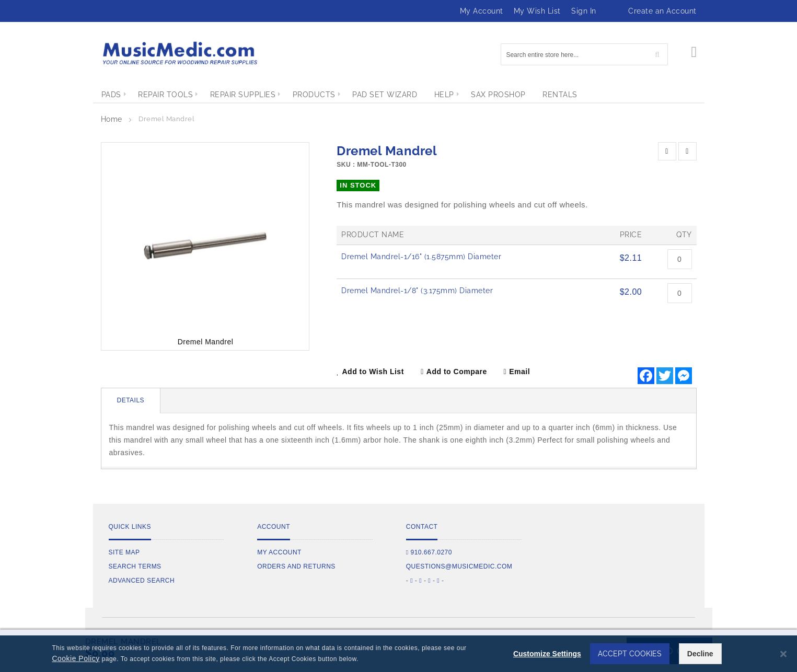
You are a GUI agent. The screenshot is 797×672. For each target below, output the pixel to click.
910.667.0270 (429, 552)
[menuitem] (111, 95)
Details (131, 400)
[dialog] (398, 654)
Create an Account (662, 11)
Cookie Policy (76, 658)
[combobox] (584, 54)
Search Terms (135, 566)
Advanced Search (142, 581)
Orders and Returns (296, 566)
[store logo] (179, 53)
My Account (482, 11)
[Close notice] (783, 654)
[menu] (399, 95)
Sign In (584, 11)
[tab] (131, 401)
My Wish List (537, 11)
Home (112, 119)
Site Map (124, 552)
